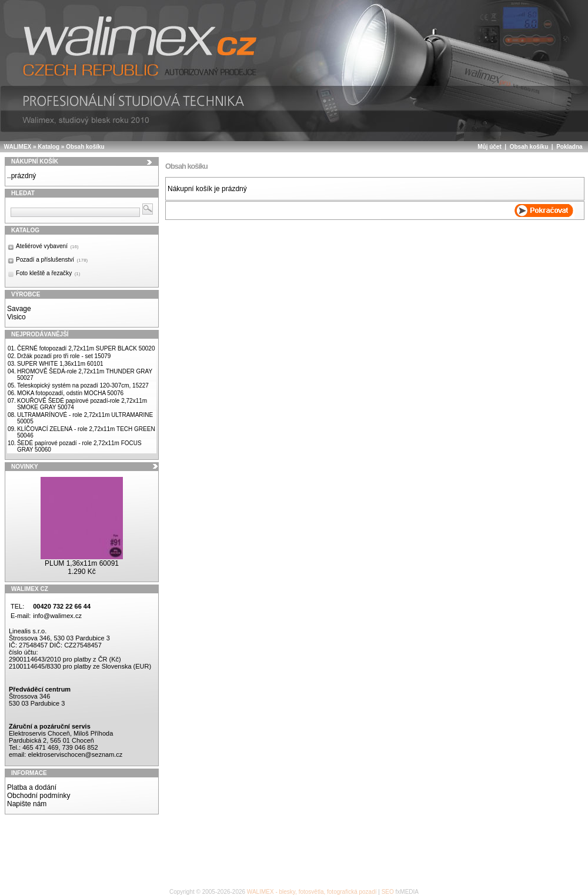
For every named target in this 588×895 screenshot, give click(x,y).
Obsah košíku (85, 147)
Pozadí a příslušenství (52, 260)
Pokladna (569, 147)
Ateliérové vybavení (47, 246)
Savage (19, 309)
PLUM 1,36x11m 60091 (82, 563)
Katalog (49, 147)
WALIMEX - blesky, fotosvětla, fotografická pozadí (312, 892)
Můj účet (490, 147)
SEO (388, 892)
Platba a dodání (32, 787)
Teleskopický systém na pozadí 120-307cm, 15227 (83, 385)
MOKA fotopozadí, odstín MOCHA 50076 (70, 393)
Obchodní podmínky (39, 796)
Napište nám (27, 804)
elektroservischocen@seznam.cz (75, 754)
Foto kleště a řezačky (48, 273)
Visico (16, 317)
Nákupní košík (35, 161)
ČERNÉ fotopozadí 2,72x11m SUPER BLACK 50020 (86, 348)
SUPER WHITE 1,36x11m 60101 (60, 364)
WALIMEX (18, 147)
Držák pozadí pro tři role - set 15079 (64, 356)
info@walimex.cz (57, 616)
